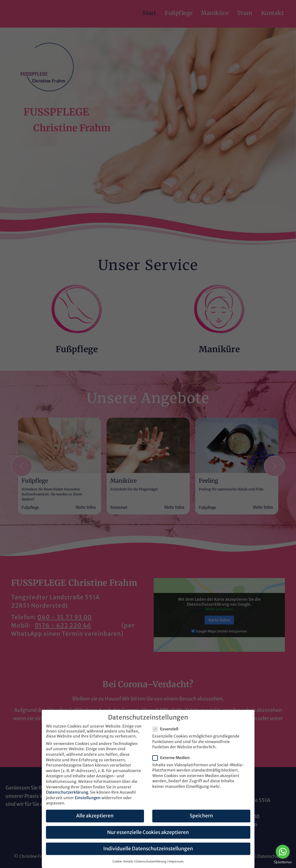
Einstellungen (88, 798)
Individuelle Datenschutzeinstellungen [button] (148, 849)
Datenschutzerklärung (67, 792)
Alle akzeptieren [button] (95, 816)
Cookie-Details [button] (123, 862)
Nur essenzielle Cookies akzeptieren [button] (148, 832)
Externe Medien (173, 758)
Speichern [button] (201, 816)
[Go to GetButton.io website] (283, 862)
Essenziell (167, 729)
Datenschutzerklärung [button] (151, 862)
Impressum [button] (176, 862)
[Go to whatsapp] (283, 852)
